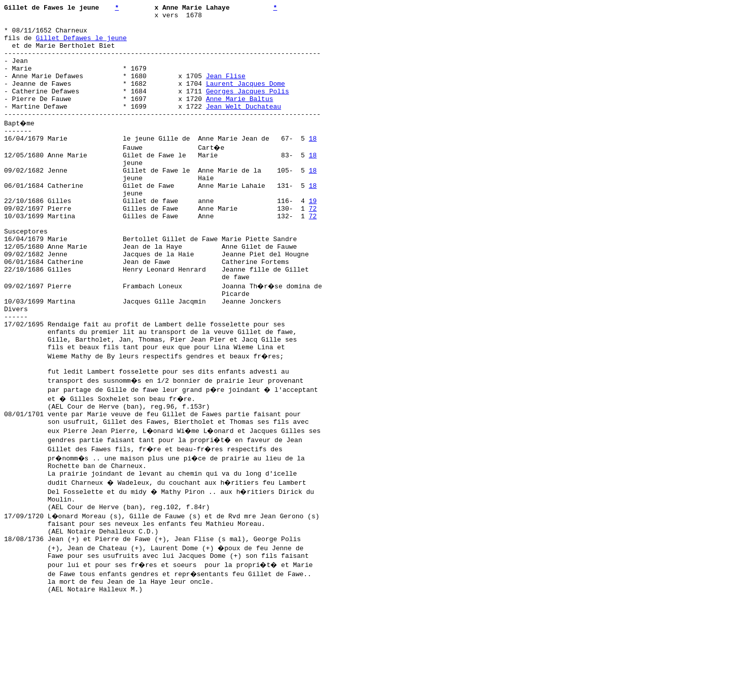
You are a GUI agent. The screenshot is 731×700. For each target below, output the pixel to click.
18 (313, 164)
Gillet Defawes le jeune (81, 45)
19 (313, 237)
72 (313, 246)
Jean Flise (226, 91)
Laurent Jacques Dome (246, 100)
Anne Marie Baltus (240, 118)
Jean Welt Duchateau (243, 127)
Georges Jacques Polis (248, 109)
